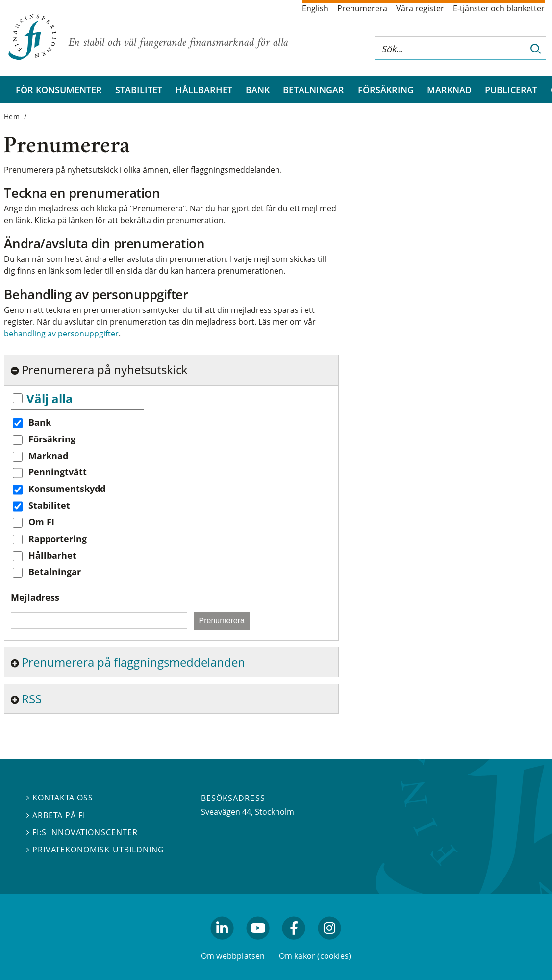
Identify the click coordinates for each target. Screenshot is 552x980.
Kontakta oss (60, 798)
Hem (12, 116)
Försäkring (386, 90)
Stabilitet (139, 90)
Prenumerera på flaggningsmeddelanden (133, 662)
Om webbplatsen (233, 956)
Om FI (41, 522)
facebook (294, 944)
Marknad (449, 90)
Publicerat (511, 90)
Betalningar (314, 90)
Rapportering (58, 539)
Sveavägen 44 (226, 812)
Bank (258, 90)
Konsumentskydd (67, 489)
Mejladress (35, 598)
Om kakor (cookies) (315, 956)
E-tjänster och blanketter (499, 8)
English (315, 8)
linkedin (222, 944)
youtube (258, 944)
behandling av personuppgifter (61, 334)
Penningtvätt (58, 472)
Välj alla (50, 399)
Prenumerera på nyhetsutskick (105, 370)
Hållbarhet (204, 90)
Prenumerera (362, 8)
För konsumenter (59, 90)
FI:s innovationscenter (82, 832)
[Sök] (536, 48)
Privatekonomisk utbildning (95, 850)
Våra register (420, 8)
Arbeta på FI (56, 815)
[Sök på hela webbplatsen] (451, 48)
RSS (32, 699)
